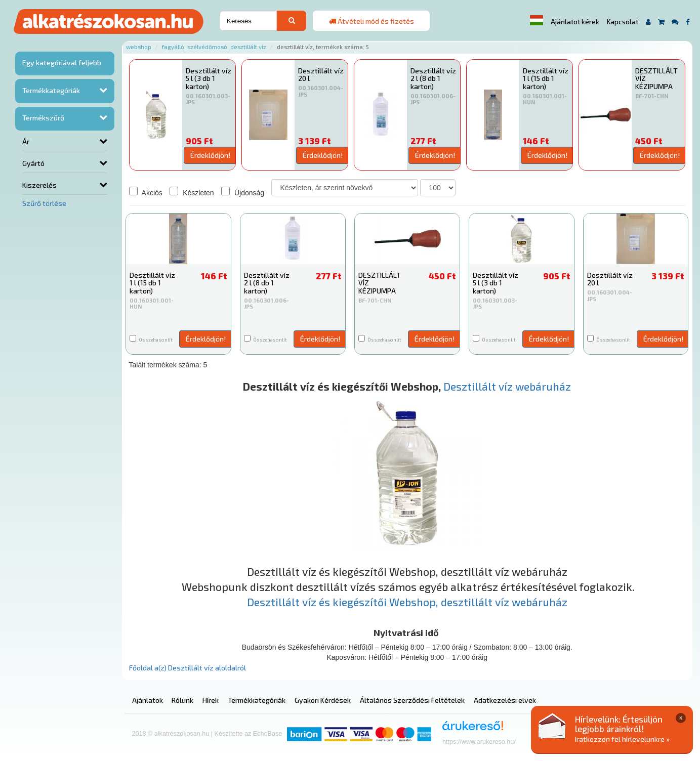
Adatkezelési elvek (505, 700)
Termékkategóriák (51, 90)
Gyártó (33, 163)
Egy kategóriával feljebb (62, 62)
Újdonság (243, 192)
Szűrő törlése (44, 203)
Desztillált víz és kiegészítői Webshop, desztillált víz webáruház (407, 602)
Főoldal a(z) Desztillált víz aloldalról (188, 668)
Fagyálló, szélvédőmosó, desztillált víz (214, 47)
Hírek (211, 700)
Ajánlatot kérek (575, 22)
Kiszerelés (39, 185)
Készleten (192, 192)
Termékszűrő (43, 118)
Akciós (146, 192)
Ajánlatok (148, 700)
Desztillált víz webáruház (507, 386)
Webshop (139, 47)
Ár (26, 141)
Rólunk (182, 700)
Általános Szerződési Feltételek (412, 700)
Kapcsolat (623, 22)
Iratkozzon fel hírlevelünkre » (622, 739)
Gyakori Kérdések (323, 700)
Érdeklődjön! (210, 155)
